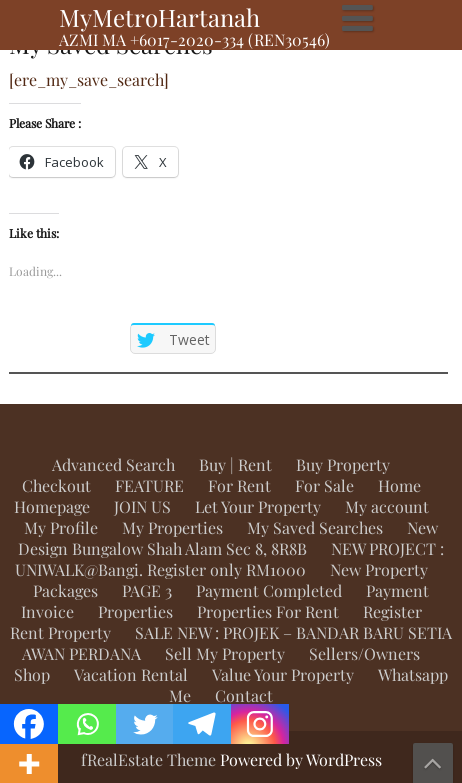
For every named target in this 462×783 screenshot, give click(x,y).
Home (399, 485)
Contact (244, 695)
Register (392, 611)
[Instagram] (260, 724)
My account (387, 506)
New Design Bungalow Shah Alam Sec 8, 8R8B (228, 538)
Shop (32, 674)
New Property (379, 569)
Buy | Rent (235, 464)
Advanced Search (113, 464)
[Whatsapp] (87, 724)
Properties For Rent (268, 611)
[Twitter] (145, 724)
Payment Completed (269, 590)
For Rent (239, 485)
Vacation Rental (131, 674)
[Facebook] (29, 724)
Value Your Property (283, 674)
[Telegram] (202, 724)
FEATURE (149, 485)
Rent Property (60, 632)
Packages (65, 590)
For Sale (324, 485)
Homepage (52, 506)
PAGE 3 (147, 590)
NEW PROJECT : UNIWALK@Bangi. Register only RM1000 (230, 559)
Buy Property (343, 464)
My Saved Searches (315, 527)
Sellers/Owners (364, 653)
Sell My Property (225, 653)
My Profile (61, 527)
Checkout (56, 485)
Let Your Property (258, 506)
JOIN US (142, 506)
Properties (135, 611)
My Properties (172, 527)
